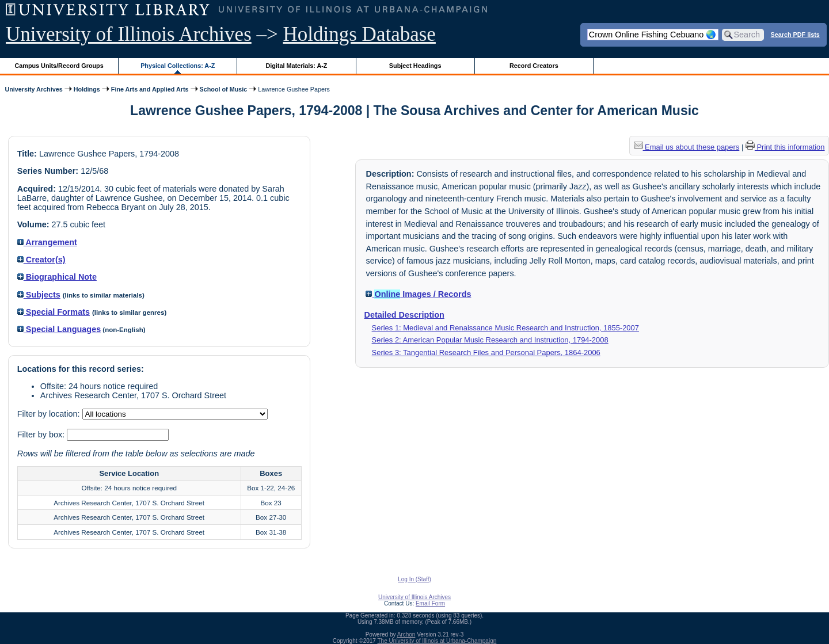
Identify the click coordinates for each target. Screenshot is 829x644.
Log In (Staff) (414, 579)
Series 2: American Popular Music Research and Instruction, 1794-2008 (490, 340)
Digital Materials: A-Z (296, 66)
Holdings (87, 89)
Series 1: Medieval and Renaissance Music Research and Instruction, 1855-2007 (505, 328)
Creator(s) (41, 260)
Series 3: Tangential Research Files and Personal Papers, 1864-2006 (486, 353)
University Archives (33, 89)
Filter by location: (50, 414)
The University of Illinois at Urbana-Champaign (437, 641)
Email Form (430, 603)
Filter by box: (42, 435)
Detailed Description (404, 315)
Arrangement (47, 242)
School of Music (224, 89)
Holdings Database (360, 34)
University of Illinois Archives (129, 34)
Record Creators (534, 66)
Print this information (785, 147)
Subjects (39, 295)
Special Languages (59, 329)
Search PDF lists (795, 34)
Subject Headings (415, 66)
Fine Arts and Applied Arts (150, 89)
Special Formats (54, 312)
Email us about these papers (687, 147)
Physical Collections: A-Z (178, 66)
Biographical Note (57, 277)
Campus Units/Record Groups (59, 66)
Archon (406, 635)
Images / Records (418, 294)
